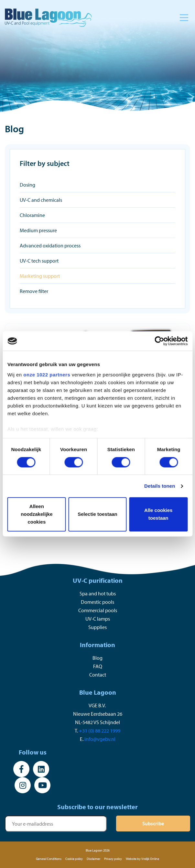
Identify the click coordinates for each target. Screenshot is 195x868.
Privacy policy (113, 859)
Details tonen (160, 486)
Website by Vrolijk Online (142, 859)
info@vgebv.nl (100, 739)
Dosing (27, 185)
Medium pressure (38, 230)
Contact (98, 675)
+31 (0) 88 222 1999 (100, 731)
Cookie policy (74, 859)
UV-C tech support (39, 261)
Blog (98, 658)
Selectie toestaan (98, 514)
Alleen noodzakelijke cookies (37, 514)
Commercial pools (98, 610)
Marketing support (40, 276)
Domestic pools (98, 602)
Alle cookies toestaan (158, 514)
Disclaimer (93, 859)
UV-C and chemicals (41, 200)
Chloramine (32, 215)
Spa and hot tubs (98, 593)
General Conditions (49, 859)
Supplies (98, 627)
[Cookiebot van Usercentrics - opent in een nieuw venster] (159, 341)
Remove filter (34, 291)
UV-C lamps (98, 619)
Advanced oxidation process (50, 245)
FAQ (98, 666)
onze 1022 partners (47, 375)
